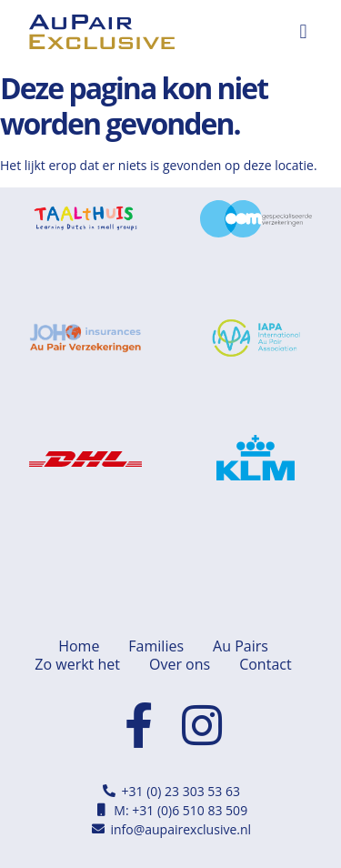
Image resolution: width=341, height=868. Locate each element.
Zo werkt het (77, 664)
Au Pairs (241, 646)
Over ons (180, 664)
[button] (303, 32)
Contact (265, 664)
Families (156, 646)
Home (79, 646)
